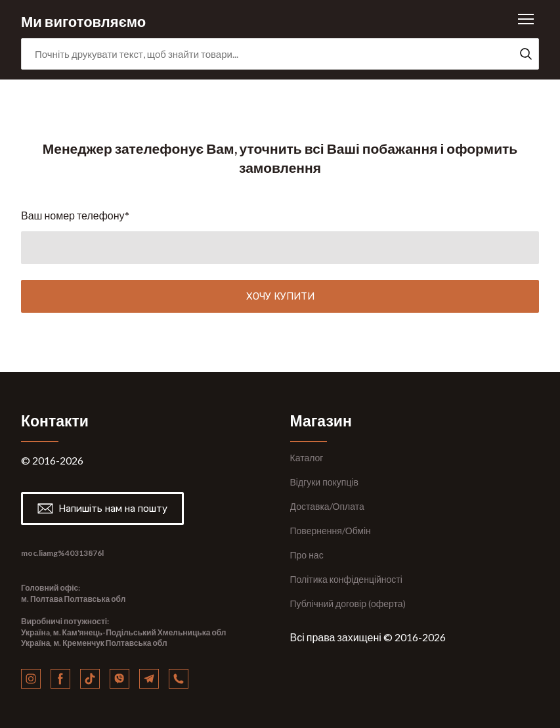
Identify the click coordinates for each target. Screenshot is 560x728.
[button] (526, 54)
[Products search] (280, 54)
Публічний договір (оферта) (348, 603)
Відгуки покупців (324, 482)
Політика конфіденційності (346, 579)
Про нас (307, 555)
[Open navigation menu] (526, 19)
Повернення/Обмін (331, 531)
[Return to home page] (83, 19)
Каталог (307, 458)
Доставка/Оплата (327, 506)
